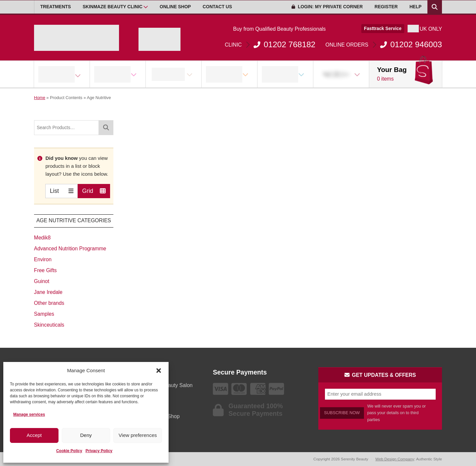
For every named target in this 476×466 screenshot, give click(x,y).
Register (386, 7)
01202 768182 (270, 45)
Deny (86, 435)
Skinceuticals (49, 325)
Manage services (29, 414)
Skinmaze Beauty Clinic (113, 7)
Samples (44, 314)
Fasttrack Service (383, 29)
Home (40, 98)
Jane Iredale (48, 292)
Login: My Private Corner (327, 7)
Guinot (42, 281)
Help (416, 7)
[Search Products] (435, 7)
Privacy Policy (99, 451)
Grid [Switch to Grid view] (94, 191)
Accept (34, 435)
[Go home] (77, 38)
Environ (43, 259)
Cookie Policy (69, 451)
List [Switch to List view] (62, 191)
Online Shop (175, 7)
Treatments (56, 7)
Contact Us (217, 7)
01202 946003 (384, 45)
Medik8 (42, 238)
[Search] (106, 128)
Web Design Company (395, 459)
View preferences (138, 435)
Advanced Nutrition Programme (70, 249)
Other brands (49, 303)
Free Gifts (45, 270)
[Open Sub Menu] (146, 7)
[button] (159, 371)
